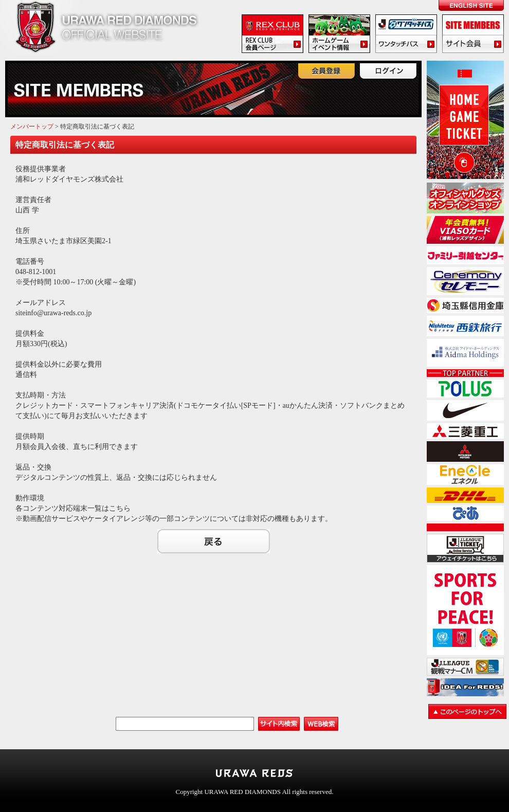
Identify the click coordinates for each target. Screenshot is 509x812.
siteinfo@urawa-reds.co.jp (53, 313)
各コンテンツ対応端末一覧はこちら (73, 508)
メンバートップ (32, 127)
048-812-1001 (36, 272)
